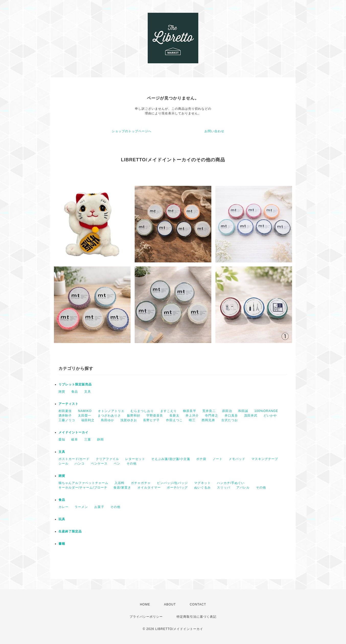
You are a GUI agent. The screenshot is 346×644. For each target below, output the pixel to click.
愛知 (62, 440)
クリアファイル (107, 459)
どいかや (270, 416)
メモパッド (237, 459)
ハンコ (80, 464)
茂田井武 (251, 416)
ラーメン (81, 507)
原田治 (227, 411)
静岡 (100, 440)
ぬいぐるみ (203, 488)
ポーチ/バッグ (177, 488)
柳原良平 (190, 411)
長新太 (174, 416)
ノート (218, 459)
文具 (88, 392)
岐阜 (75, 440)
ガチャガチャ (141, 483)
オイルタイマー (149, 488)
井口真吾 (231, 416)
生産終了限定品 (70, 531)
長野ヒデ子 (151, 420)
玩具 (62, 519)
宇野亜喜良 (155, 416)
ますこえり (169, 411)
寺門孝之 (212, 416)
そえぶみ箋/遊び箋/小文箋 (171, 459)
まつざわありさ (109, 416)
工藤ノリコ (67, 420)
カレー (64, 507)
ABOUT (170, 604)
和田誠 (243, 411)
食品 (75, 392)
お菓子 (99, 507)
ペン (117, 464)
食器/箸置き (122, 488)
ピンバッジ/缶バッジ (172, 483)
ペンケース (99, 464)
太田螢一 (85, 416)
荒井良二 (209, 411)
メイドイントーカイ (73, 432)
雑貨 (62, 392)
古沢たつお (230, 420)
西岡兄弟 (208, 420)
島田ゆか (108, 420)
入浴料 (119, 483)
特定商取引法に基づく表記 (197, 617)
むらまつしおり (142, 411)
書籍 (62, 544)
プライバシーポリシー (146, 617)
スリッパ (224, 488)
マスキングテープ (265, 459)
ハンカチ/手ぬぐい (231, 483)
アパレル (243, 488)
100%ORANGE (266, 411)
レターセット (135, 459)
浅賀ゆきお (129, 420)
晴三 (192, 420)
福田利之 (88, 420)
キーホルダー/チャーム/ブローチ (83, 488)
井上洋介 (192, 416)
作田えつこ (174, 420)
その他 (131, 464)
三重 (88, 440)
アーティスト (68, 404)
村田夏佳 (65, 411)
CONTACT (198, 604)
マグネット (203, 483)
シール (64, 464)
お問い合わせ (214, 131)
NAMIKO (85, 411)
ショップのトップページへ (132, 131)
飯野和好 (134, 416)
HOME (145, 604)
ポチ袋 (201, 459)
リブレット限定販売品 (75, 384)
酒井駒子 (65, 416)
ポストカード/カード (74, 459)
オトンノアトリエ (111, 411)
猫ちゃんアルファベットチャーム (83, 483)
